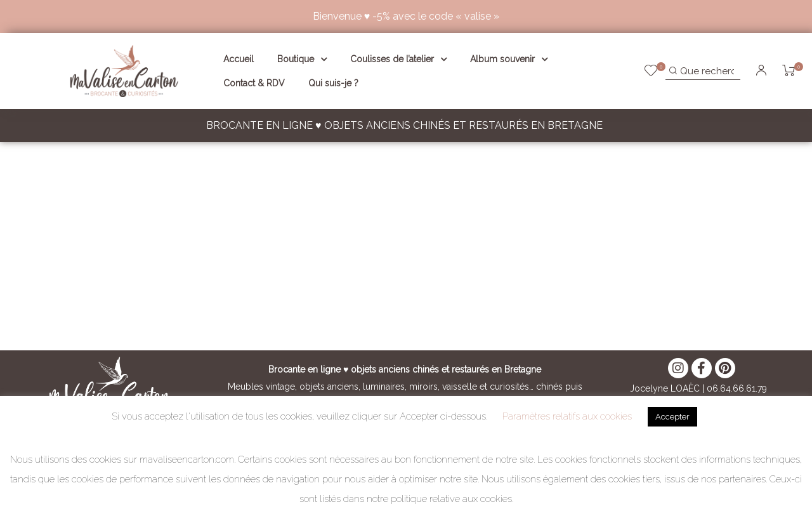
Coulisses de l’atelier (398, 59)
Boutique (302, 59)
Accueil (239, 59)
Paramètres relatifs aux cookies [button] (567, 416)
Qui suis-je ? (333, 83)
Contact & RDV (254, 83)
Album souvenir (509, 59)
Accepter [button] (672, 417)
